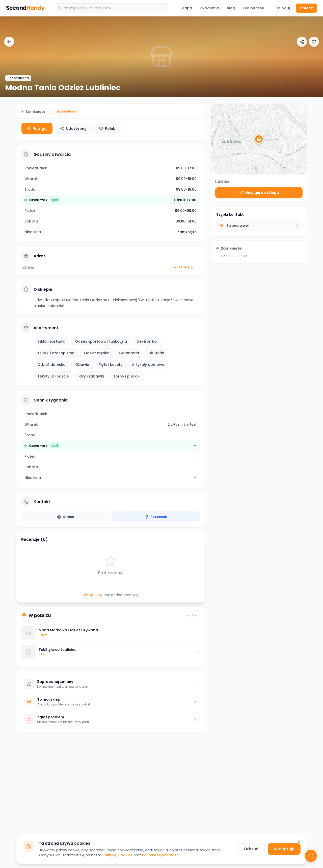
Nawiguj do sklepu (259, 193)
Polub (107, 128)
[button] (259, 139)
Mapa (187, 8)
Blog (231, 8)
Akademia (209, 8)
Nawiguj (37, 128)
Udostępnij (73, 128)
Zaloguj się (93, 595)
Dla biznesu (254, 8)
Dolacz (306, 8)
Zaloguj (283, 8)
